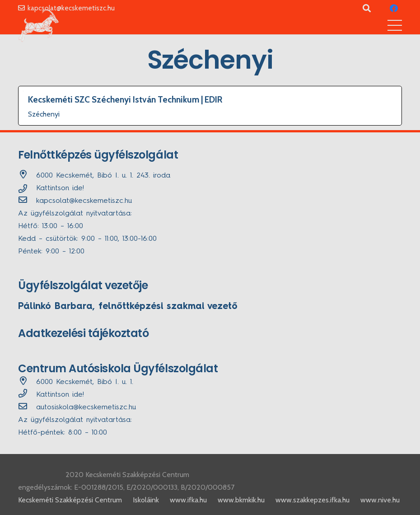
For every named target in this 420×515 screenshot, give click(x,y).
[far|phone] (27, 395)
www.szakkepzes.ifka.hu (313, 500)
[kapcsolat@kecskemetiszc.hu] (27, 201)
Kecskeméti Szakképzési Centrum (70, 500)
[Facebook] (394, 8)
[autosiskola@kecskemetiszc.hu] (27, 407)
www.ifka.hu (188, 500)
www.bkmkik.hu (241, 500)
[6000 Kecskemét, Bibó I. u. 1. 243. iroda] (27, 176)
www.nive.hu (380, 500)
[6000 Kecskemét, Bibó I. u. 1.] (27, 382)
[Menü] (395, 25)
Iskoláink (146, 500)
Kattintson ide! (60, 188)
